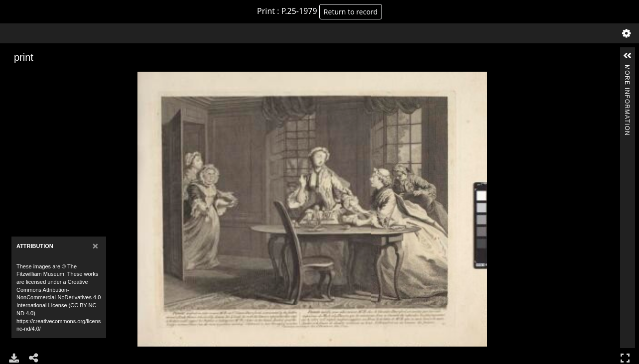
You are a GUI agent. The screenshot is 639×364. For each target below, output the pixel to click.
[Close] (95, 246)
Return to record (351, 12)
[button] (628, 56)
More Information (627, 69)
